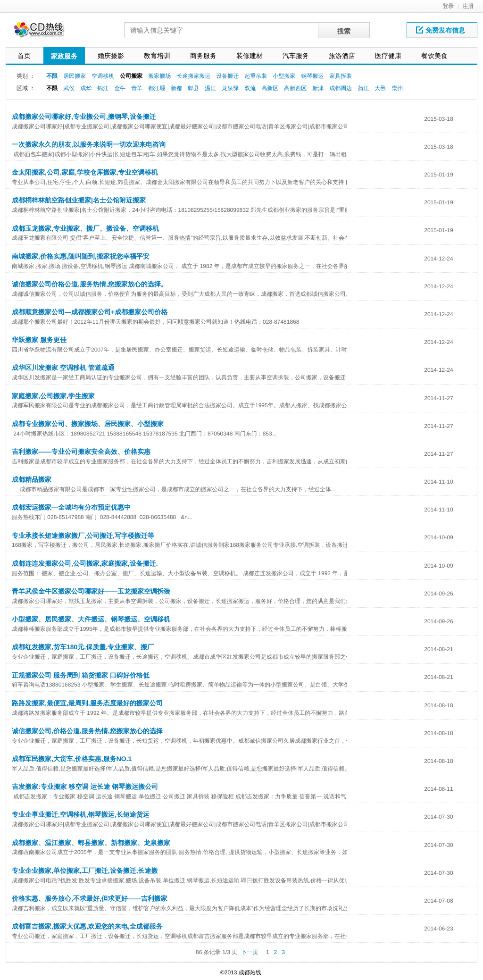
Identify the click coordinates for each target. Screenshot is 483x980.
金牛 (120, 88)
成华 (86, 88)
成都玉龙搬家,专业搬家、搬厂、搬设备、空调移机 (85, 228)
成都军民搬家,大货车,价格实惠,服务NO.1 (72, 759)
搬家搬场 (159, 76)
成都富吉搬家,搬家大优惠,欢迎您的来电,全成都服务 (87, 926)
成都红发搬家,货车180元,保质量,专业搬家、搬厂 (83, 647)
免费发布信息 (441, 30)
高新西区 (295, 88)
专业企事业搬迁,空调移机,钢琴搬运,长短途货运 (81, 814)
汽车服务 (296, 56)
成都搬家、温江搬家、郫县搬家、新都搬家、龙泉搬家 (91, 843)
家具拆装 (341, 76)
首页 (24, 56)
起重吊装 (256, 76)
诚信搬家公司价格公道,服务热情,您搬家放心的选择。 (90, 284)
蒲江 (363, 88)
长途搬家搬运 (193, 76)
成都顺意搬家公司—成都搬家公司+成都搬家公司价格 (90, 312)
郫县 (193, 88)
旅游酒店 (342, 56)
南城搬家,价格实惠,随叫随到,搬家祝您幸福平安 (81, 256)
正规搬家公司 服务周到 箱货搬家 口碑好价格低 (81, 675)
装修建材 (250, 56)
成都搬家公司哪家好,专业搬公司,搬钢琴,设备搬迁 (84, 117)
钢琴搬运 (312, 76)
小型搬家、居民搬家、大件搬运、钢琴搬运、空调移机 (91, 619)
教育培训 (157, 56)
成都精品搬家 (32, 479)
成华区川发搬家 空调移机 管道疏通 (63, 368)
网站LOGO (45, 32)
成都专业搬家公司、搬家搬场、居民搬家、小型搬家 (88, 424)
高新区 (270, 88)
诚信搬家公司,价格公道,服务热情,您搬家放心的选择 (87, 731)
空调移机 (103, 76)
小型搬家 (284, 76)
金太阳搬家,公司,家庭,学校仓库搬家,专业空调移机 (85, 172)
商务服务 (203, 56)
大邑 (380, 88)
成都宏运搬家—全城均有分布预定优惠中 (71, 507)
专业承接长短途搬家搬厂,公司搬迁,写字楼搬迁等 (83, 536)
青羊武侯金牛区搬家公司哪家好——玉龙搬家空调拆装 (91, 591)
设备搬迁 (227, 76)
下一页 (250, 952)
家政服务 (64, 56)
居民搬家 (75, 76)
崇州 (397, 88)
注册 (468, 6)
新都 (176, 88)
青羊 (137, 88)
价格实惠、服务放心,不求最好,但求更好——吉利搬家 (90, 898)
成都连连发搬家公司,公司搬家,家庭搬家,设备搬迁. (85, 563)
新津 (318, 88)
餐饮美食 (434, 56)
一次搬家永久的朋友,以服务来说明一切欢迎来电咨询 (89, 144)
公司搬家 (131, 76)
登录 (448, 6)
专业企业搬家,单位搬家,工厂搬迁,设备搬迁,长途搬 (85, 871)
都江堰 (157, 88)
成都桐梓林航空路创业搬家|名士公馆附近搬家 (79, 200)
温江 (210, 88)
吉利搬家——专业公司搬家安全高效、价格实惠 (81, 452)
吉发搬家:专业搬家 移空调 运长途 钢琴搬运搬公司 (85, 787)
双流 (250, 88)
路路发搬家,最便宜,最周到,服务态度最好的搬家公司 (87, 703)
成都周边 (341, 88)
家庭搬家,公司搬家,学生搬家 (53, 396)
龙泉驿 (230, 88)
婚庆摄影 (111, 56)
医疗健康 (388, 56)
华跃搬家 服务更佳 (39, 340)
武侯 (69, 88)
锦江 (103, 88)
